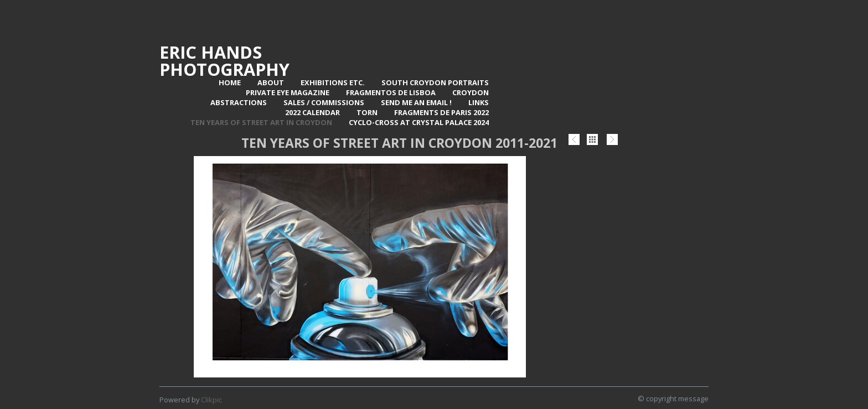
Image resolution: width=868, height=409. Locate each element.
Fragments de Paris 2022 (441, 112)
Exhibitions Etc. (333, 82)
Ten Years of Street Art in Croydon (261, 122)
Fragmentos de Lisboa (391, 92)
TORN (367, 112)
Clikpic (211, 400)
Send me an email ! (416, 102)
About (271, 82)
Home (230, 82)
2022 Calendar (312, 112)
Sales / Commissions (324, 102)
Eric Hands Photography (224, 61)
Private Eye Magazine (288, 92)
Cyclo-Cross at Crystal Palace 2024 (419, 122)
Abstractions (239, 102)
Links (479, 102)
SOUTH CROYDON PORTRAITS (435, 82)
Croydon (471, 92)
